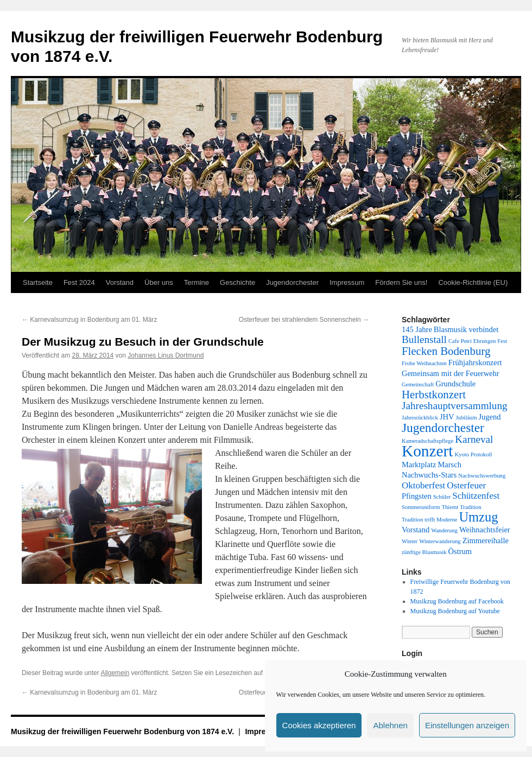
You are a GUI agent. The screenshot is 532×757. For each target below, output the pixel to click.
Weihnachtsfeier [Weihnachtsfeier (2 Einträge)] (485, 530)
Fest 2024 (79, 282)
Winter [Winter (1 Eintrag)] (410, 541)
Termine (197, 282)
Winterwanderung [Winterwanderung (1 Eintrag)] (440, 541)
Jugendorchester (292, 282)
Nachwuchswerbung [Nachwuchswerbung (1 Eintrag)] (482, 476)
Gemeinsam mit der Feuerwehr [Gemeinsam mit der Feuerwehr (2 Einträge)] (451, 373)
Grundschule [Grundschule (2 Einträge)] (455, 384)
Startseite (38, 282)
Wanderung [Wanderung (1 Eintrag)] (444, 530)
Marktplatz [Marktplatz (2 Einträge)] (419, 465)
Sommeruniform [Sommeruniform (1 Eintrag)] (421, 507)
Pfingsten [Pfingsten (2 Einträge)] (417, 496)
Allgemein (115, 673)
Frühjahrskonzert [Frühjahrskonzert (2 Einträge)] (475, 362)
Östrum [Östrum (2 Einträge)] (460, 551)
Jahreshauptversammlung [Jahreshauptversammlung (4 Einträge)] (455, 406)
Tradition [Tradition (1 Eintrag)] (470, 507)
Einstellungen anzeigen (467, 725)
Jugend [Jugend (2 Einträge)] (489, 417)
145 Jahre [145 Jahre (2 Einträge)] (417, 329)
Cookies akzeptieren (319, 725)
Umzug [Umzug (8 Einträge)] (478, 517)
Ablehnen (390, 725)
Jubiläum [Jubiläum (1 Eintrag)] (466, 418)
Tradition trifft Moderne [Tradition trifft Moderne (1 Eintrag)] (429, 520)
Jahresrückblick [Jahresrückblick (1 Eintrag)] (420, 418)
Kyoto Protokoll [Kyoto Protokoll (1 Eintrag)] (473, 454)
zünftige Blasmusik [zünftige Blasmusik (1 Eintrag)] (424, 552)
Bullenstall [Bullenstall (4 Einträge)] (424, 339)
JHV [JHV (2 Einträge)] (447, 417)
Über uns (159, 282)
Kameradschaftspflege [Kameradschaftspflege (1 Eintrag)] (427, 441)
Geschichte (237, 282)
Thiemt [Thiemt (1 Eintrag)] (450, 507)
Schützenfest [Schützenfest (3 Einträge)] (476, 496)
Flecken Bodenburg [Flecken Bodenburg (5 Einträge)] (446, 351)
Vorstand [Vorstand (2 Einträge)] (416, 530)
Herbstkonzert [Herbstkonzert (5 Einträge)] (434, 395)
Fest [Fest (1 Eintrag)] (502, 341)
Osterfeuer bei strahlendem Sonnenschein (304, 320)
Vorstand (120, 282)
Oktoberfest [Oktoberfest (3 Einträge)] (423, 485)
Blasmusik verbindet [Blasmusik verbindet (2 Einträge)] (466, 329)
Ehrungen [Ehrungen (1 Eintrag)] (484, 341)
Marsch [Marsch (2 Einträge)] (449, 465)
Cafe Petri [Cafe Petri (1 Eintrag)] (460, 341)
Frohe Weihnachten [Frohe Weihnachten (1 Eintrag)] (424, 363)
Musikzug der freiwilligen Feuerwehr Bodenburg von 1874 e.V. (123, 731)
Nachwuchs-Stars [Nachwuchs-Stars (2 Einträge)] (429, 475)
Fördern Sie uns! (401, 282)
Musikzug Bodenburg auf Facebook (457, 601)
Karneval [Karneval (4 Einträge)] (474, 439)
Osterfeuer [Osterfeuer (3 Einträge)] (466, 485)
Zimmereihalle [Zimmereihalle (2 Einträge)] (486, 540)
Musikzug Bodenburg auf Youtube (455, 611)
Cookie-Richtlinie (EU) (473, 282)
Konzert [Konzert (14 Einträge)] (427, 451)
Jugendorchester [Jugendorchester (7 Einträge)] (443, 428)
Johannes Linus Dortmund (166, 355)
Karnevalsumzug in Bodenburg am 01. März (89, 320)
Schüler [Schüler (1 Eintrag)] (442, 497)
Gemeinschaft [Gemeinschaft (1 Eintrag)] (418, 384)
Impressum (347, 282)
